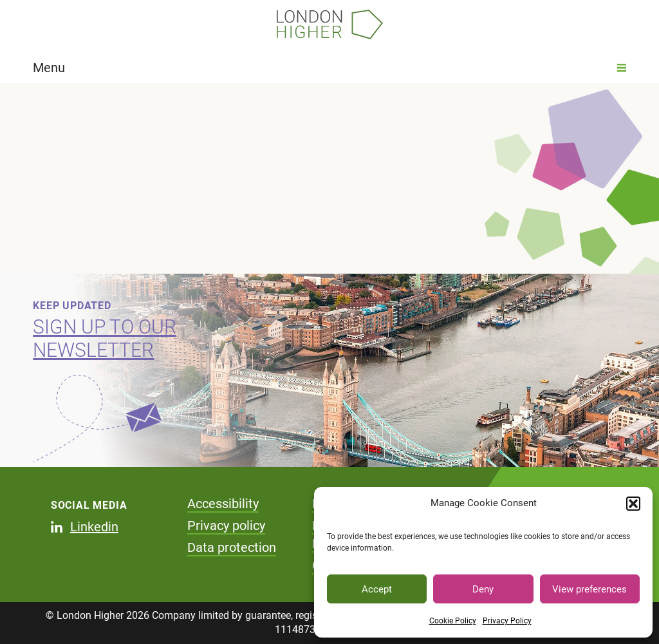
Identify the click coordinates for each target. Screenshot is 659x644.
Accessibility (223, 504)
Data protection (232, 547)
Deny (483, 589)
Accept (377, 589)
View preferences (589, 589)
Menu (329, 68)
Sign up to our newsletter (105, 338)
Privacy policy (226, 526)
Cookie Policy (453, 621)
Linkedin (94, 527)
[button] (633, 504)
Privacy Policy (507, 621)
